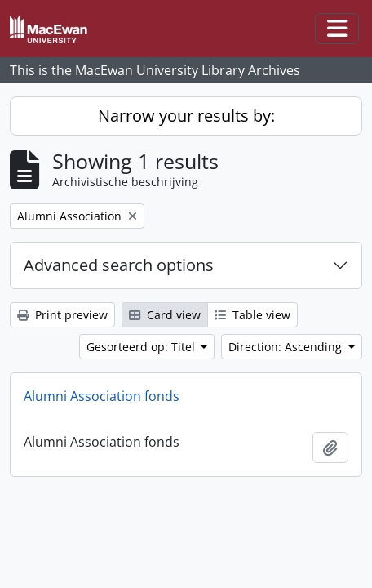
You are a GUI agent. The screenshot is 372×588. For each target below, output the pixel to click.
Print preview (62, 315)
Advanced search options (119, 265)
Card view (165, 315)
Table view (252, 315)
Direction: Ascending (287, 347)
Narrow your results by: (186, 116)
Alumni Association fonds (102, 396)
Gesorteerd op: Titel (142, 347)
